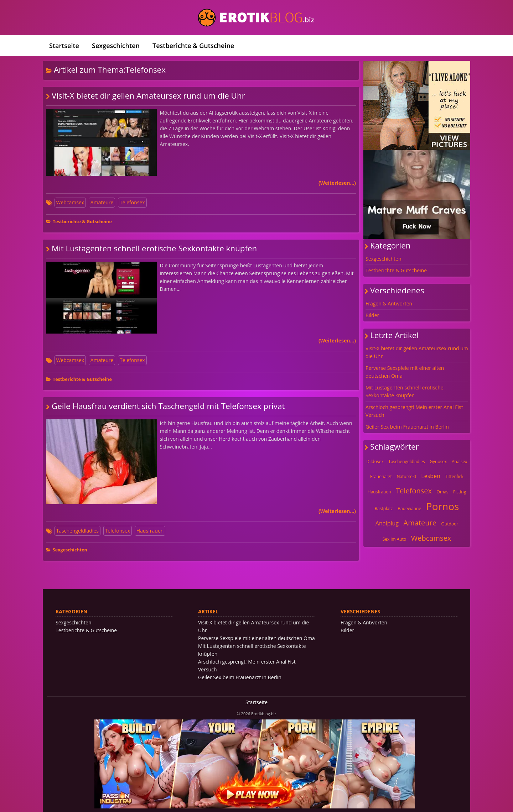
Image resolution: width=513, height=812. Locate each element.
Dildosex (375, 462)
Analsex (459, 462)
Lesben (431, 476)
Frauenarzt (381, 476)
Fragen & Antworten (389, 303)
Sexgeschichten (116, 46)
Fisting (460, 492)
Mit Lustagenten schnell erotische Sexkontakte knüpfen (154, 248)
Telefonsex (132, 202)
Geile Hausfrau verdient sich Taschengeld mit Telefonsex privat (168, 406)
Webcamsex (70, 202)
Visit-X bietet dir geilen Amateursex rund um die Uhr (148, 96)
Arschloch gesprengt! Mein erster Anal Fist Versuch (414, 411)
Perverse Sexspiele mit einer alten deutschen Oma (405, 372)
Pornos (443, 506)
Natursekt (406, 476)
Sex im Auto (394, 539)
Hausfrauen (150, 531)
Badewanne (409, 509)
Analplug (387, 523)
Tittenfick (454, 476)
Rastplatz (384, 509)
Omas (443, 492)
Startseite (64, 46)
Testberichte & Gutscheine (193, 46)
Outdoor (450, 524)
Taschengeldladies (77, 531)
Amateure (102, 202)
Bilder (372, 315)
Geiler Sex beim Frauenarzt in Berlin (407, 427)
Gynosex (438, 462)
